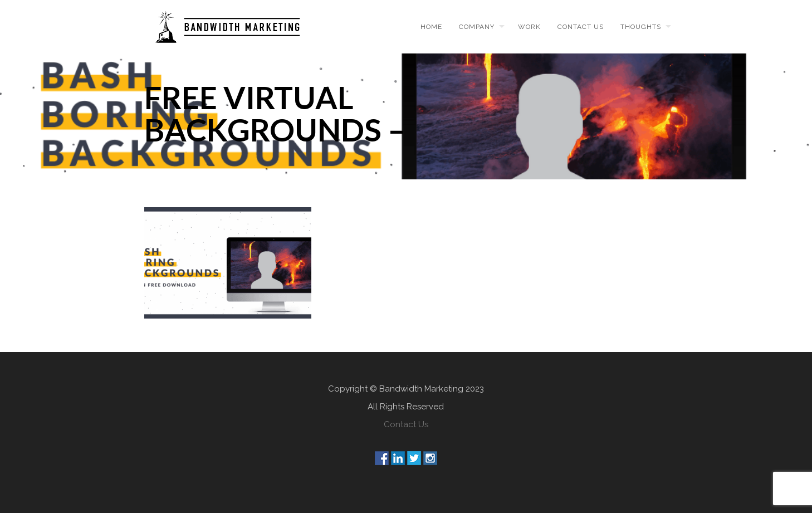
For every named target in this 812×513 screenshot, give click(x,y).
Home (431, 27)
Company (477, 27)
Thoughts (641, 27)
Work (529, 27)
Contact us (581, 27)
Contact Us (406, 424)
